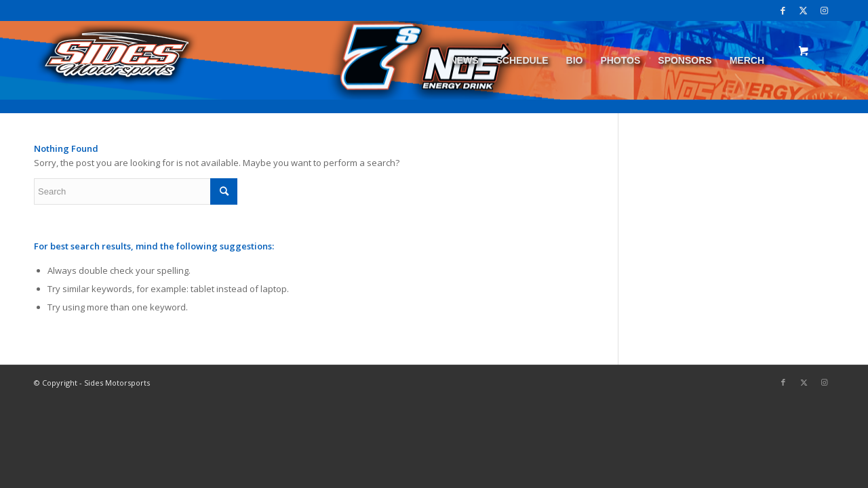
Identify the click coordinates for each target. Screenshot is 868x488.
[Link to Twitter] (803, 10)
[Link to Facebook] (783, 10)
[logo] (117, 60)
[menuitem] (465, 60)
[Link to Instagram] (824, 10)
